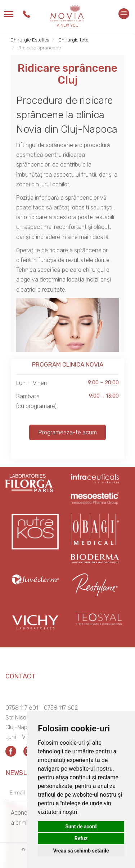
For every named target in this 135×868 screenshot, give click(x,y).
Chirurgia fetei (74, 40)
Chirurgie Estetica (30, 40)
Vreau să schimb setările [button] (81, 851)
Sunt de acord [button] (81, 827)
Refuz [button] (81, 838)
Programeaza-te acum (68, 432)
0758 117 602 (61, 708)
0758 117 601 (22, 708)
